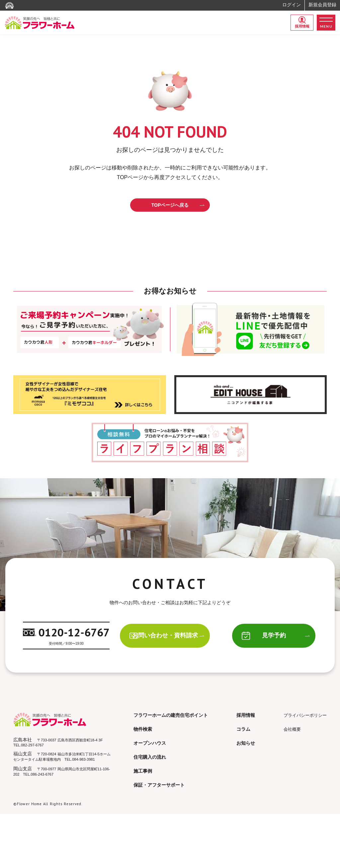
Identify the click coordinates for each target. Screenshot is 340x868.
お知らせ (246, 744)
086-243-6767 (42, 775)
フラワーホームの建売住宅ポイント (171, 716)
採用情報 (302, 22)
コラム (243, 730)
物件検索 (143, 730)
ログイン (292, 5)
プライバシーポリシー (305, 716)
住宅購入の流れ (150, 758)
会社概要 (292, 730)
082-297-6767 (32, 746)
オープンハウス (150, 744)
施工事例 (143, 772)
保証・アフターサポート (159, 786)
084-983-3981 (84, 760)
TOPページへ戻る (178, 205)
